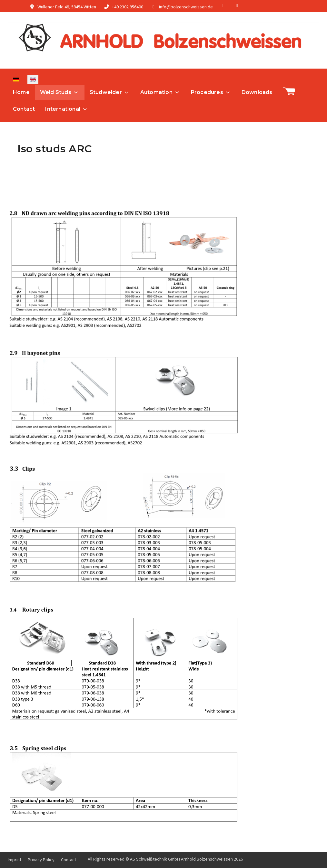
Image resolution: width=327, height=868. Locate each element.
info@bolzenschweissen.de (186, 7)
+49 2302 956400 (128, 7)
